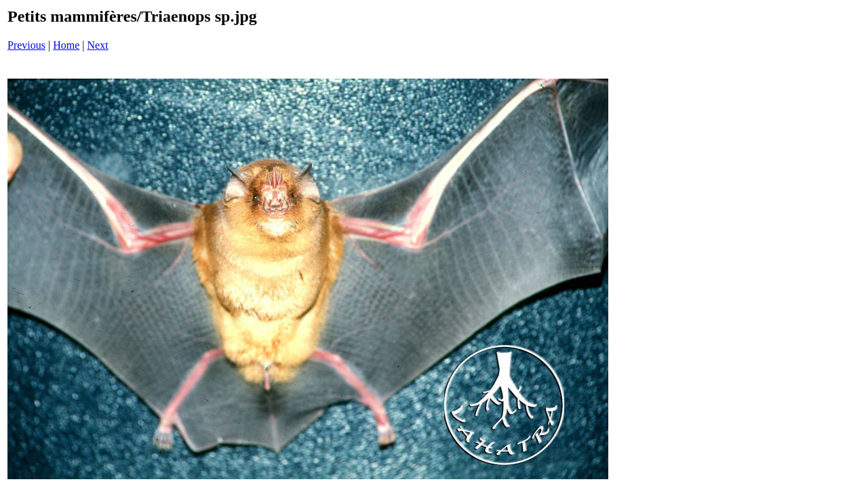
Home (66, 45)
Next (98, 45)
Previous (26, 45)
